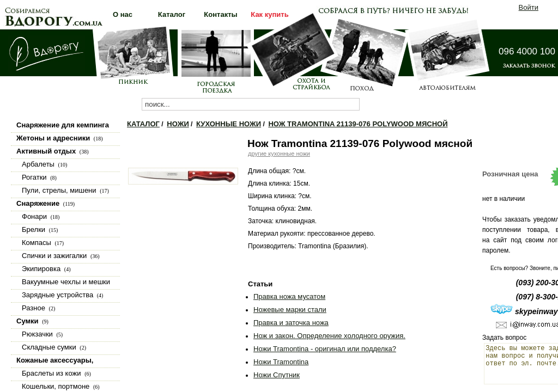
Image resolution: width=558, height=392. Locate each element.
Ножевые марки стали (290, 310)
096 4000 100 (527, 51)
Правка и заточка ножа (291, 323)
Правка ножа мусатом (289, 296)
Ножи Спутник (277, 375)
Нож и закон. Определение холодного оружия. (329, 336)
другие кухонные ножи (279, 154)
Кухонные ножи (229, 124)
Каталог (143, 124)
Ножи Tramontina (281, 362)
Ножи (178, 124)
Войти (529, 7)
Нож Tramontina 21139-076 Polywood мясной (358, 124)
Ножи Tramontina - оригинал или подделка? (325, 349)
